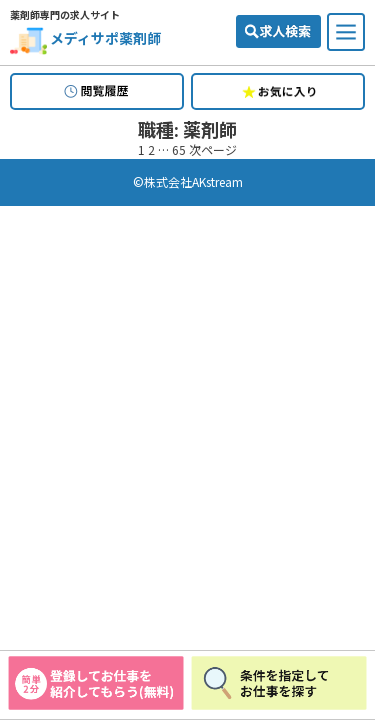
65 (179, 149)
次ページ (213, 149)
